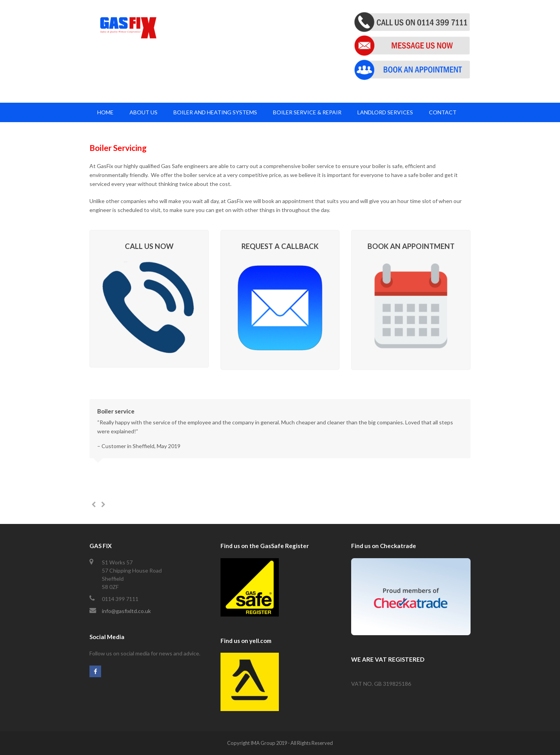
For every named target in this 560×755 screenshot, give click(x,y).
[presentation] (93, 505)
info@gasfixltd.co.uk (126, 611)
